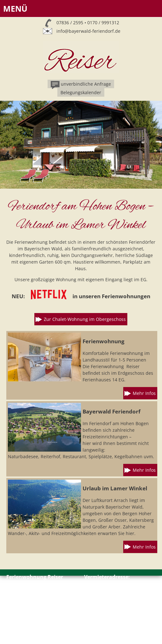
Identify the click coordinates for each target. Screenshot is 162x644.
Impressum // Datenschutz (34, 615)
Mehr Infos (144, 393)
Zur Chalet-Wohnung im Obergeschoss (85, 319)
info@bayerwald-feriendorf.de (88, 31)
